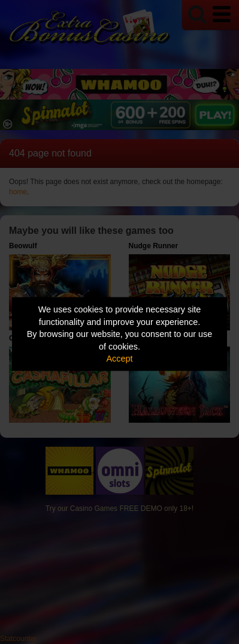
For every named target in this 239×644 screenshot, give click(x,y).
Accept (120, 359)
